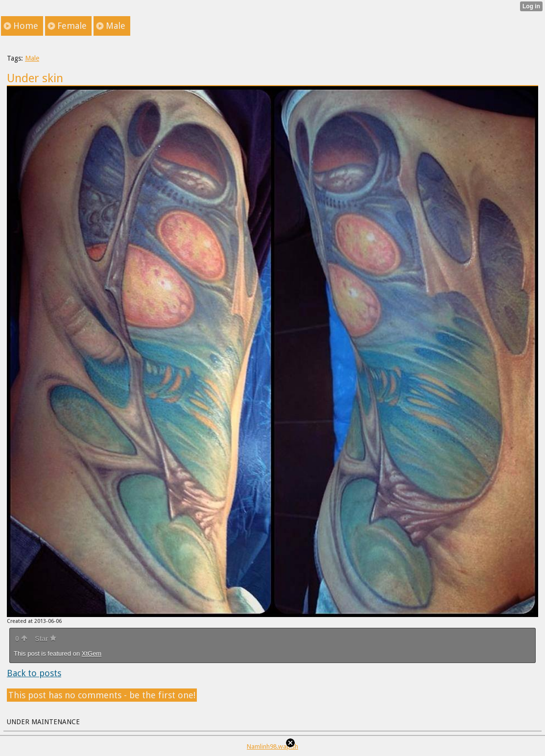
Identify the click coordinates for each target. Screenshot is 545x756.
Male (32, 58)
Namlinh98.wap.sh (272, 746)
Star (46, 639)
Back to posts (34, 673)
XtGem (92, 653)
